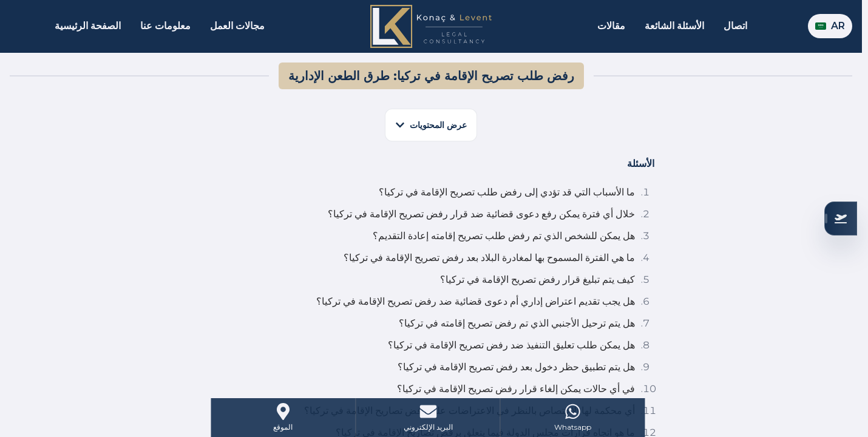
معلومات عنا (165, 26)
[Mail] (428, 418)
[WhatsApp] (573, 418)
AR (830, 26)
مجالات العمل (237, 26)
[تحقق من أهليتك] (841, 218)
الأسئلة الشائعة (674, 26)
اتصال (735, 26)
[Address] (283, 418)
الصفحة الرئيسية (88, 26)
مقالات (611, 26)
